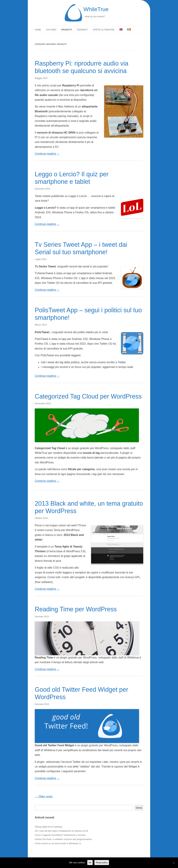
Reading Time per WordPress (76, 609)
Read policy (102, 863)
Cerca (139, 808)
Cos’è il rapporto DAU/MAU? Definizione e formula (60, 835)
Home (38, 30)
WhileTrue (96, 9)
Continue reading (47, 154)
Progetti (66, 30)
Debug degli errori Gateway (48, 827)
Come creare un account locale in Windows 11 (58, 843)
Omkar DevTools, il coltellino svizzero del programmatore (63, 839)
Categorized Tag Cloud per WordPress (88, 396)
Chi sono (51, 30)
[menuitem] (121, 30)
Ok (90, 863)
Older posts (44, 796)
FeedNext (82, 30)
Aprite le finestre (104, 30)
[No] (174, 863)
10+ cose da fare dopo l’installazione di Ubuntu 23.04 (61, 831)
